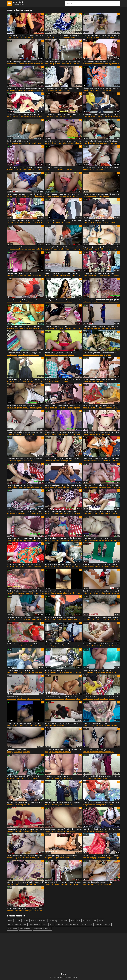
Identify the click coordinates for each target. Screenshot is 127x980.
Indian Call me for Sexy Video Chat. (57, 591)
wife (23, 831)
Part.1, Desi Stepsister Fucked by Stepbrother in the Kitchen (63, 62)
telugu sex (103, 275)
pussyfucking (28, 249)
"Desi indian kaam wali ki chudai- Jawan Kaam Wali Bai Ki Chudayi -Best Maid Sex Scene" (102, 379)
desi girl (116, 858)
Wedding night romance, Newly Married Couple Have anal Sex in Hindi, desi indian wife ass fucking (25, 829)
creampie (27, 355)
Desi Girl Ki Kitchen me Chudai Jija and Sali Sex (23, 617)
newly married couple (36, 328)
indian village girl (63, 513)
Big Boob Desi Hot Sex (14, 697)
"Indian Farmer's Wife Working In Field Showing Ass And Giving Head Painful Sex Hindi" (63, 35)
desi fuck (18, 196)
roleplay (101, 831)
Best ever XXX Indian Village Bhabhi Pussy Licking (100, 62)
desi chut (33, 64)
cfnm (108, 434)
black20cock (87, 925)
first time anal (12, 64)
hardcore (21, 37)
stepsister (22, 619)
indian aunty (107, 64)
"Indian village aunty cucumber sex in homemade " (63, 194)
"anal (47, 90)
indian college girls (64, 143)
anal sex (33, 911)
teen (26, 37)
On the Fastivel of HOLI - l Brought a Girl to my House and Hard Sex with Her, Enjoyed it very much (63, 432)
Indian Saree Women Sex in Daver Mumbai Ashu (24, 564)
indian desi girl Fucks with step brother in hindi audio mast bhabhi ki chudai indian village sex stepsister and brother (63, 723)
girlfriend (96, 884)
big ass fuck (119, 513)
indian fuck (120, 328)
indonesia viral (30, 275)
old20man (13, 929)
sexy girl (74, 143)
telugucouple (11, 90)
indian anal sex (12, 487)
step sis (54, 64)
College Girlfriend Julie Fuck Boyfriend (20, 273)
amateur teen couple (20, 328)
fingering (65, 117)
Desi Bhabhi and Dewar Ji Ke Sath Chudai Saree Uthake (102, 644)
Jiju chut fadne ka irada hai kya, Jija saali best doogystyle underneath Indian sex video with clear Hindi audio (63, 379)
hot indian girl (25, 408)
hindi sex (27, 90)
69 (64, 461)
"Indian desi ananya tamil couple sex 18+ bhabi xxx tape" (102, 194)
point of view (104, 699)
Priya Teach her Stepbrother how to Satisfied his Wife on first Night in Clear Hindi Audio (102, 114)
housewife (37, 884)
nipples (61, 355)
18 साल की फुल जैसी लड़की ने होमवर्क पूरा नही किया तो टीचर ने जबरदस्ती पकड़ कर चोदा (102, 829)
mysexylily (87, 37)
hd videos (67, 90)
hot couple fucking (26, 725)
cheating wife (50, 328)
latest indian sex (109, 117)
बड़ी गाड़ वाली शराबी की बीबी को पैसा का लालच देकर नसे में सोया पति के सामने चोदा (102, 776)
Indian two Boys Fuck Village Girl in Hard (21, 670)
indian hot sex (39, 540)
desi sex (110, 593)
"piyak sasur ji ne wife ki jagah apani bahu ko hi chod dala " (102, 247)
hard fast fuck (12, 275)
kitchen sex (69, 249)
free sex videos (100, 408)
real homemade (103, 328)
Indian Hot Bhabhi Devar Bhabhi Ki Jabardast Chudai (63, 538)
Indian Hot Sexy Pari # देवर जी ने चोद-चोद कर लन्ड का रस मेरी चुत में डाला (25, 406)
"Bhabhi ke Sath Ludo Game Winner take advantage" (102, 459)
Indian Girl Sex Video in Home (93, 220)
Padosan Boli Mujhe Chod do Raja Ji (57, 326)
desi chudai (26, 64)
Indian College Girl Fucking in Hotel (57, 644)
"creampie (49, 461)
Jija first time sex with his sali (17, 750)
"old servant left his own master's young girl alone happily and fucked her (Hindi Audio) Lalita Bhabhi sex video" (25, 353)
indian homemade (103, 302)
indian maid (74, 672)
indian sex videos (37, 90)
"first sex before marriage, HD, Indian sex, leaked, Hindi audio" (102, 88)
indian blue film (70, 699)
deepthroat (19, 249)
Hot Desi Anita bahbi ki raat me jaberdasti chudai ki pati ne (102, 167)
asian (16, 37)
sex (50, 752)
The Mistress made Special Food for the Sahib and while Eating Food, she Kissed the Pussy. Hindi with (25, 220)
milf (96, 196)
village (65, 408)
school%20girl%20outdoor (67, 925)
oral (19, 805)
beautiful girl (103, 725)
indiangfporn (11, 593)
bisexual (21, 355)
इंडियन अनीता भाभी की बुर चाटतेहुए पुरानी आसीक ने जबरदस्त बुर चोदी (25, 882)
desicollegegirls (50, 487)
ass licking (102, 434)
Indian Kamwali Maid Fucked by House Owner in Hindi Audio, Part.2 (25, 194)
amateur (106, 169)
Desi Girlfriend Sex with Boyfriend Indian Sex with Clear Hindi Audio (102, 591)
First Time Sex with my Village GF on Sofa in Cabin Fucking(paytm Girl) (25, 723)
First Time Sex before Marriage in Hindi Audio (22, 644)
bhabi (17, 920)
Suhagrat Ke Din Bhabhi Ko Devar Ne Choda (98, 273)
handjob (76, 196)
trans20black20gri (103, 925)
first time (59, 487)
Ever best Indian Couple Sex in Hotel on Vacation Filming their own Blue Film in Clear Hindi (63, 697)
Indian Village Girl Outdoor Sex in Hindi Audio (60, 617)
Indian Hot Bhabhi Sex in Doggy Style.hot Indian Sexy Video (25, 167)
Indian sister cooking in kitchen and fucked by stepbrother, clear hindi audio (63, 882)
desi (110, 222)
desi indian (97, 117)
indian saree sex (113, 275)
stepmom (62, 328)
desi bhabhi (11, 117)
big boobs (71, 169)
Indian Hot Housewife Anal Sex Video (20, 485)
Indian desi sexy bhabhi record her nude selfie (23, 247)
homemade (11, 249)
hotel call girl (72, 593)
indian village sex (32, 117)
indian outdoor (50, 619)
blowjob (52, 90)
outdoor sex (66, 619)
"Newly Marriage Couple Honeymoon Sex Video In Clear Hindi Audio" (25, 35)
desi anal (39, 196)
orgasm (31, 434)
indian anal (114, 143)
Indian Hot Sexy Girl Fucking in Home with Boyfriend (25, 538)
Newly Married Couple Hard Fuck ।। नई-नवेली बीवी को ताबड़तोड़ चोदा (102, 406)
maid (99, 513)
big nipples (69, 461)
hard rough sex (12, 672)
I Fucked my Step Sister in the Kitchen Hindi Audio (62, 247)
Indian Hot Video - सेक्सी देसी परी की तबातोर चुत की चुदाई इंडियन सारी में (102, 300)
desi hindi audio (26, 222)
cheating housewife (37, 169)
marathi (87, 920)
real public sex (71, 328)
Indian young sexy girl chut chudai (95, 723)
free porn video (113, 725)
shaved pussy (12, 778)
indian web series (79, 434)
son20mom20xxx (38, 920)
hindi (38, 513)
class (45, 925)
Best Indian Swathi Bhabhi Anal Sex (19, 141)
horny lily (94, 37)
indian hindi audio (51, 143)
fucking (90, 169)
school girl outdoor (42, 929)
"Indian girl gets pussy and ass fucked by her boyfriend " (63, 220)
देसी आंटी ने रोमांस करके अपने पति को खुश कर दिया (97, 750)
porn (39, 381)
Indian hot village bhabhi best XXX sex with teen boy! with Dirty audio (102, 353)
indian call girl (81, 593)
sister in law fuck (13, 619)
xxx (102, 117)
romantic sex (26, 169)
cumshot (48, 302)
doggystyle (104, 222)
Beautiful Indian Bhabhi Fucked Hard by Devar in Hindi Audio (63, 273)
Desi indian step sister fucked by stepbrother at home (25, 856)
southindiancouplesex (15, 143)
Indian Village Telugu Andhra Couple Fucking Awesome (25, 88)
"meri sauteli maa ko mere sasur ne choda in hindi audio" (63, 88)
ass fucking (26, 911)
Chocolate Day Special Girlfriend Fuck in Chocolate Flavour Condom (102, 617)
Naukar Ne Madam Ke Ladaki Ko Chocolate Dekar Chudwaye (102, 511)
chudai (110, 884)
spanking (95, 434)
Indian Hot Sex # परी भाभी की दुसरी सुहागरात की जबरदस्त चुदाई (63, 141)
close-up (59, 117)
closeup (71, 884)
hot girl (66, 381)
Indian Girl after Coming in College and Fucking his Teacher (25, 379)
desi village (32, 513)
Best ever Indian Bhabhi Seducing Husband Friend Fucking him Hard (102, 35)
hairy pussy (96, 461)
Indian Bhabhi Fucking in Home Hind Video (98, 538)
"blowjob (10, 434)
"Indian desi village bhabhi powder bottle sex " (61, 353)
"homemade (88, 461)
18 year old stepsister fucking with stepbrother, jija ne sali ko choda (25, 300)
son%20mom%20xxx (17, 925)
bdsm (16, 805)
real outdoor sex (76, 619)
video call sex (63, 593)
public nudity (67, 37)
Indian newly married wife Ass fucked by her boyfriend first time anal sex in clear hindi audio (25, 909)
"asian (47, 117)
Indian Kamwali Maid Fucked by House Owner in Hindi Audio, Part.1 (102, 326)
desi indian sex (103, 37)
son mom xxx (25, 929)
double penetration (103, 143)
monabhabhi (88, 64)
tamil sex (96, 275)
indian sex (112, 37)
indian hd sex (88, 117)
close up (48, 64)
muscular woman (112, 249)
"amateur (10, 37)
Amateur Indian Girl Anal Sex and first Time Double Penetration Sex (102, 141)
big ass (36, 249)
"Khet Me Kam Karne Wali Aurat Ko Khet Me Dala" (62, 459)
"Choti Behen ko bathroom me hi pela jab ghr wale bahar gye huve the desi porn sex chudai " (25, 459)
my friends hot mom (14, 169)
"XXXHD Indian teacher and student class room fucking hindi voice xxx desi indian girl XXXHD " (25, 432)
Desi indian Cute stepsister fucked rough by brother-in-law (63, 829)
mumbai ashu (15, 222)
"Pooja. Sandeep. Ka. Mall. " (55, 167)
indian (31, 37)
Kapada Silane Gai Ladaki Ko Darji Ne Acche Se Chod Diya (63, 406)
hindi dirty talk (42, 64)
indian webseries (112, 567)
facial (85, 169)
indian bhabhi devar (52, 434)
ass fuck (112, 699)
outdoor (58, 619)
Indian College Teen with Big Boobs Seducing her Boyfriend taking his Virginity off (63, 485)
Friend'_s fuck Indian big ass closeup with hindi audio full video (63, 750)
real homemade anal (28, 196)
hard (101, 920)
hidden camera (93, 90)
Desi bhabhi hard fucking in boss (56, 776)
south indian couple (30, 143)
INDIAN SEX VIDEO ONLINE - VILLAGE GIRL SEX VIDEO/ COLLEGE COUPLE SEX (102, 697)
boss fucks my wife (108, 513)
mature (65, 169)
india (95, 778)
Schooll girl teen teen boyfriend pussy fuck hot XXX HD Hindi (63, 300)
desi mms (98, 619)
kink (85, 699)
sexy (101, 169)
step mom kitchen (59, 249)
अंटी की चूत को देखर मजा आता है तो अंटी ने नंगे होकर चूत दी (23, 776)
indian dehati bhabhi (40, 725)
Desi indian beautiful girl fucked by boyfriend (99, 882)
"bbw (85, 249)
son (79, 920)
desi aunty (11, 196)
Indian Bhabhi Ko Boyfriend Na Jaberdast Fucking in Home (63, 511)
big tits (114, 222)
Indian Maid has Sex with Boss (55, 670)
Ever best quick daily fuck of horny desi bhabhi (61, 856)
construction (34, 925)
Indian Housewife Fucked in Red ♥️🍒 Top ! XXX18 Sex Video (102, 485)
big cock (96, 699)
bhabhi (19, 64)
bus (51, 925)
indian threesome (89, 143)
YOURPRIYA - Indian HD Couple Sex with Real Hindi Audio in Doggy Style (25, 114)
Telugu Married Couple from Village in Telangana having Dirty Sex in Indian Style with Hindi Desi (25, 511)
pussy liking (116, 64)
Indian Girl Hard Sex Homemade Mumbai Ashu (61, 564)
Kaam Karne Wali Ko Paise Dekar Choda (97, 670)
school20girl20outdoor (58, 920)
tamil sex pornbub (31, 381)
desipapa (48, 699)
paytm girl (16, 725)
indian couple (42, 143)
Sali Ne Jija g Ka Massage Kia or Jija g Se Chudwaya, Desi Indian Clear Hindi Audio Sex (102, 564)
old (94, 920)
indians (107, 778)
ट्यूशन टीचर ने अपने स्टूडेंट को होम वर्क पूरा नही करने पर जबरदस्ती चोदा (25, 803)
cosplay (60, 461)
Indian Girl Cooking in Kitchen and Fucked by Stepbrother (25, 62)
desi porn (63, 805)
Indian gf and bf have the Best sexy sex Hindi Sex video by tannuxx (102, 803)
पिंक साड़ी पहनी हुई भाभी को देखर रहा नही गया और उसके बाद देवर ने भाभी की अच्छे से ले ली (102, 856)
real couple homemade (82, 249)
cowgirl (101, 752)
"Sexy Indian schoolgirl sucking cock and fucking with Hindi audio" (63, 114)
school (25, 920)
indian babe (35, 487)
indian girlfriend (101, 593)
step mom (39, 275)
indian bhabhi (72, 64)
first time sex (43, 646)
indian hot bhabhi (24, 487)
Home (63, 974)
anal (53, 196)
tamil (9, 222)
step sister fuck (21, 117)
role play (56, 805)
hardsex (41, 249)
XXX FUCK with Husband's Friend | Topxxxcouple (24, 326)
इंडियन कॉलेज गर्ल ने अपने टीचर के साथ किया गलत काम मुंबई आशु (63, 803)
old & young (35, 355)
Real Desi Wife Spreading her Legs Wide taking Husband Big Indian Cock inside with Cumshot (25, 591)
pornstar (72, 117)
